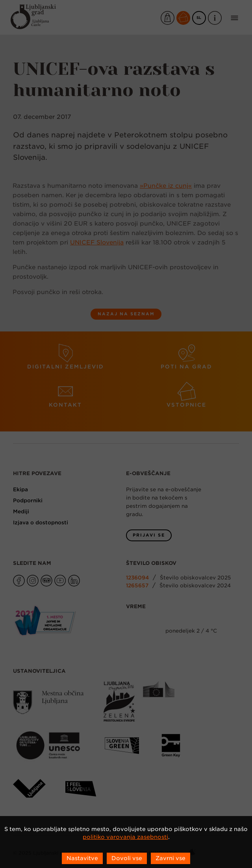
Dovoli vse (127, 858)
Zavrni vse (170, 858)
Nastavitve (82, 858)
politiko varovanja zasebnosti (125, 837)
